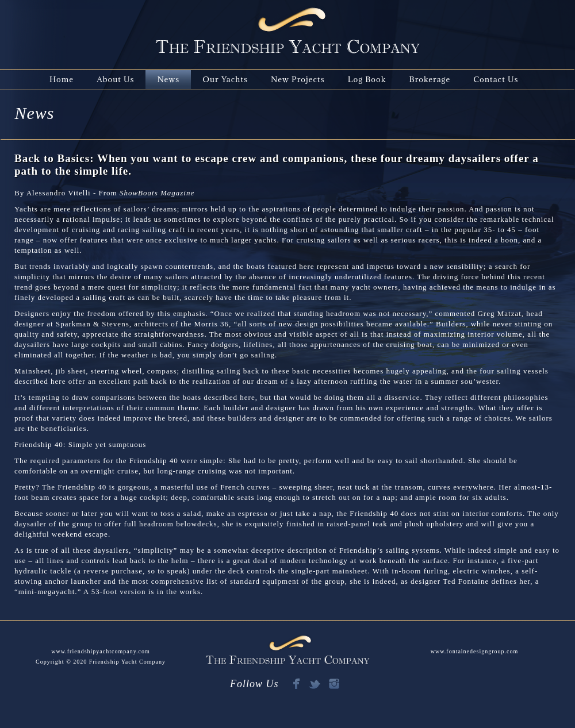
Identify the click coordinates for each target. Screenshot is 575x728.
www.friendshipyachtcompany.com (100, 651)
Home (62, 79)
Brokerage (430, 79)
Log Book (367, 79)
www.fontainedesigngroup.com (474, 651)
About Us (115, 79)
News (168, 79)
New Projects (298, 79)
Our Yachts (225, 79)
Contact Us (496, 79)
